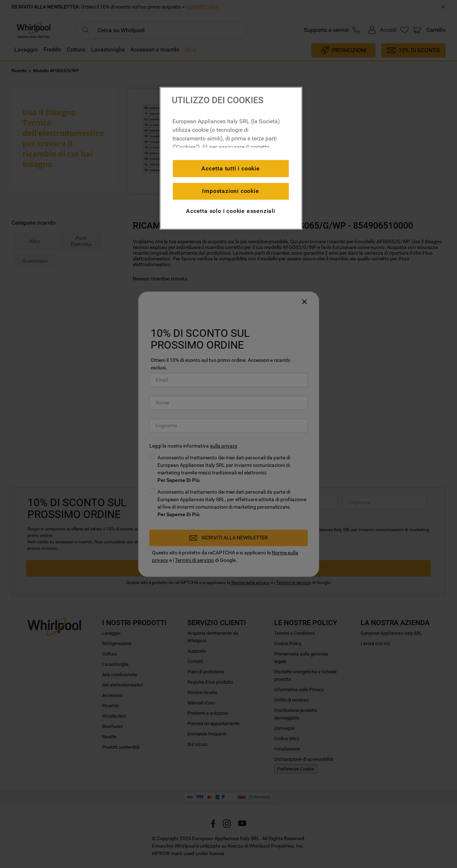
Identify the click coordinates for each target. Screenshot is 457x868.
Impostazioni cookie (230, 191)
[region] (231, 158)
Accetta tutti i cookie (231, 168)
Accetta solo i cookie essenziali (231, 211)
